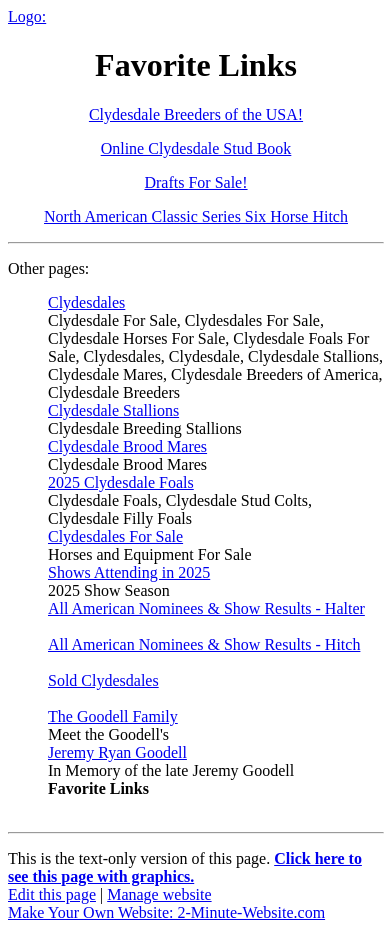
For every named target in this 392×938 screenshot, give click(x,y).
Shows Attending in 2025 (129, 572)
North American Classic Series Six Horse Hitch (196, 216)
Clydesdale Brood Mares (127, 446)
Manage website (159, 894)
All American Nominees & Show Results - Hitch (204, 644)
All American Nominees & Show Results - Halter (206, 608)
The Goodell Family (113, 716)
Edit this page (52, 894)
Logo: (27, 16)
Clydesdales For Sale (115, 536)
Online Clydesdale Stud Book (196, 148)
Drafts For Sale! (195, 182)
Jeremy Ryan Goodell (117, 752)
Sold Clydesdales (103, 680)
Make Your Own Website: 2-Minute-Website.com (166, 912)
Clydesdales (86, 302)
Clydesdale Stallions (113, 410)
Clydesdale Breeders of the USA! (196, 114)
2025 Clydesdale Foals (121, 482)
